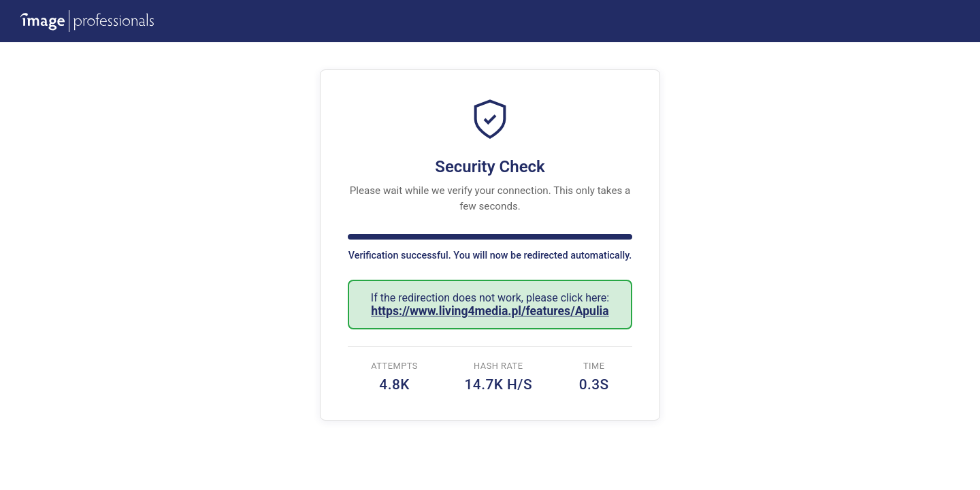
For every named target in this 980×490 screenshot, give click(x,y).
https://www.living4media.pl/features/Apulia (490, 311)
